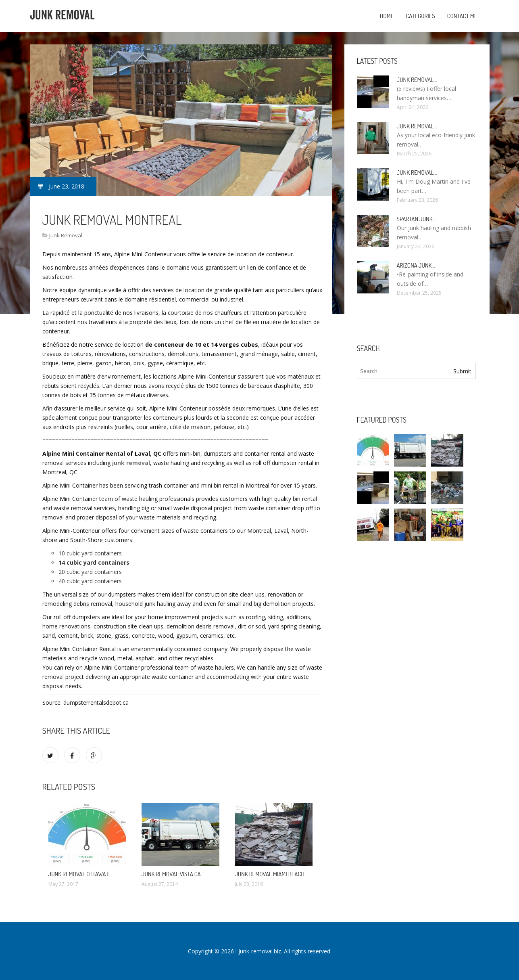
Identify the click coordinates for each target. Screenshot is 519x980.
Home (387, 16)
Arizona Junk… (416, 265)
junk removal (131, 463)
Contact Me (462, 16)
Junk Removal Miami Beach (270, 874)
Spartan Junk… (416, 219)
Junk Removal (66, 235)
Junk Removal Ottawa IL (80, 874)
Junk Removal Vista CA (171, 874)
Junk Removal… (417, 80)
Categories (420, 16)
